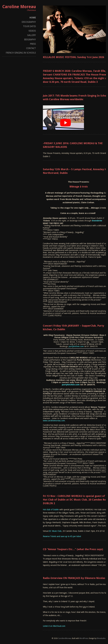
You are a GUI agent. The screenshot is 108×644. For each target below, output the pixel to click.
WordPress (84, 638)
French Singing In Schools (21, 53)
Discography (29, 22)
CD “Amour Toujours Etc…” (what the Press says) (73, 549)
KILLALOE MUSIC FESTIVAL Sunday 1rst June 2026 (73, 57)
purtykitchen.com (76, 346)
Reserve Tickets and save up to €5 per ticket (62, 536)
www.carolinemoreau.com (54, 421)
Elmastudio (101, 638)
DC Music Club (55, 531)
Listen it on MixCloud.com (54, 626)
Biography (30, 40)
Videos (32, 31)
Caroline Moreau (19, 7)
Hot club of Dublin (51, 510)
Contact (31, 48)
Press (33, 44)
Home (33, 18)
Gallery (32, 35)
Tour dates (29, 26)
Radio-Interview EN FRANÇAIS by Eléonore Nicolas (74, 578)
